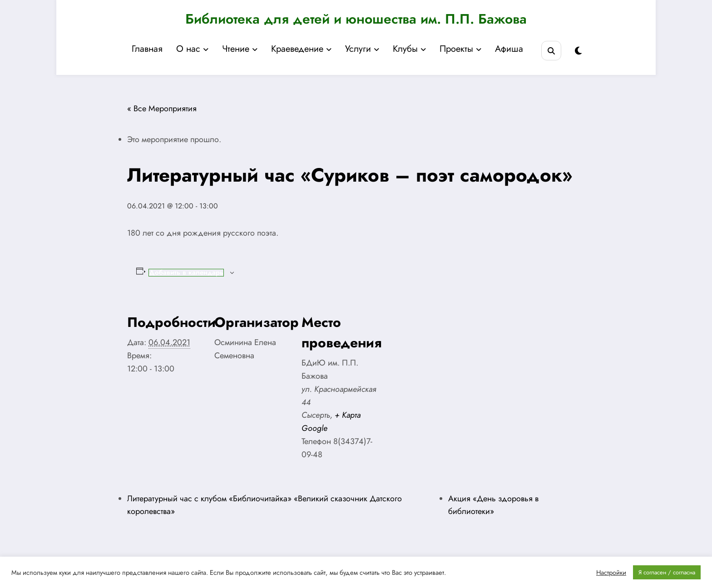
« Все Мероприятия (162, 109)
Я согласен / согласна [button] (667, 572)
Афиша (509, 49)
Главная (147, 49)
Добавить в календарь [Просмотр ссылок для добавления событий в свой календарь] (186, 273)
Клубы (409, 49)
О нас (192, 49)
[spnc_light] (578, 51)
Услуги (362, 49)
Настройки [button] (611, 573)
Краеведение (301, 49)
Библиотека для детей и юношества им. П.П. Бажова (356, 19)
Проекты (460, 49)
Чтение (240, 49)
